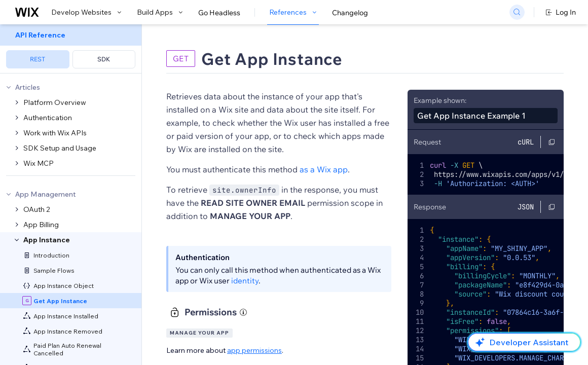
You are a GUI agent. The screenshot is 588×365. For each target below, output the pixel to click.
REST (38, 59)
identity (245, 281)
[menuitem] (71, 49)
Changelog (350, 13)
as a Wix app (324, 169)
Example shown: (440, 100)
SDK (104, 59)
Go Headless (219, 13)
